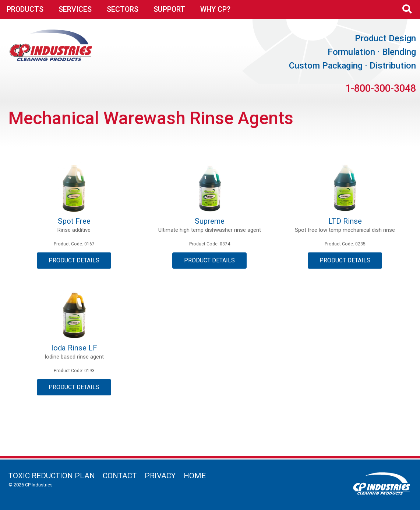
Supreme (210, 221)
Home (195, 476)
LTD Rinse (345, 221)
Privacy (160, 476)
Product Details (74, 260)
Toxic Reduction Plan (52, 476)
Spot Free (74, 221)
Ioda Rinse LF (74, 348)
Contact (120, 476)
